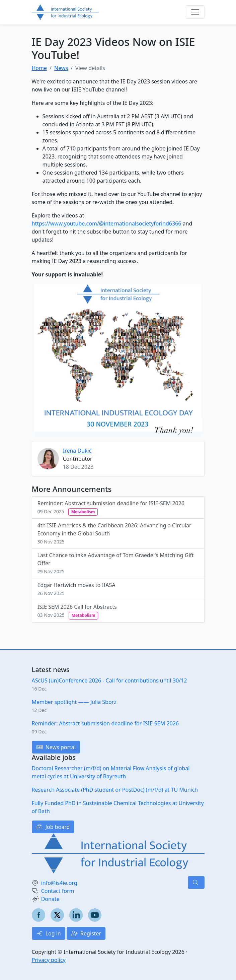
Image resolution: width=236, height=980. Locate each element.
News (61, 68)
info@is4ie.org (59, 883)
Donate (50, 899)
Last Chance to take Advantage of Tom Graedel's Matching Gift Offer (116, 563)
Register (86, 933)
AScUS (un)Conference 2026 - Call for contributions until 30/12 (109, 680)
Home (40, 68)
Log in (49, 933)
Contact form (58, 891)
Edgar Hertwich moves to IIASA (76, 589)
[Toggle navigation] (195, 12)
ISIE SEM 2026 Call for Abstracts (77, 611)
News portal (56, 747)
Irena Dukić (77, 451)
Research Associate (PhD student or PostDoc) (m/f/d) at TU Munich (115, 790)
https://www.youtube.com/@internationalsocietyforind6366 (107, 223)
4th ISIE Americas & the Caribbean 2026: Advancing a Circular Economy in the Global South (114, 533)
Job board (53, 827)
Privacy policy (49, 960)
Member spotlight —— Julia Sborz (74, 702)
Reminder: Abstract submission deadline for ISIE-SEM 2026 (111, 508)
